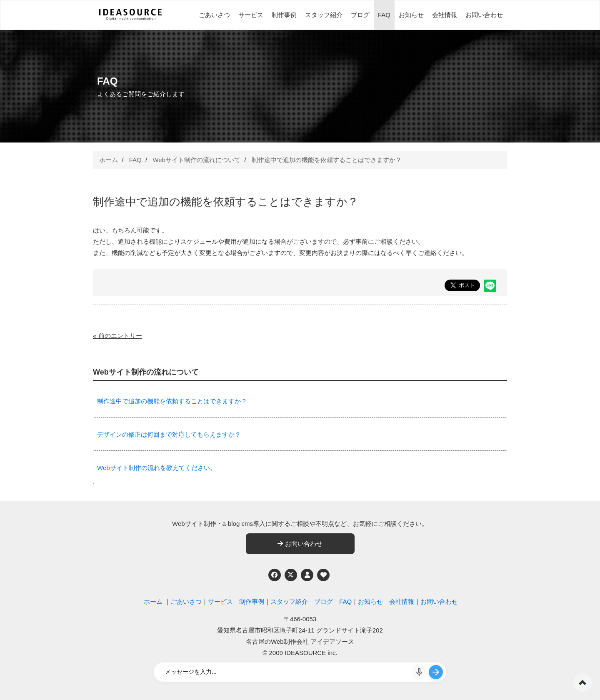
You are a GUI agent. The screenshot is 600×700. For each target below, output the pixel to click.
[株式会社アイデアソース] (130, 19)
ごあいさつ (214, 15)
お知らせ (411, 15)
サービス (251, 15)
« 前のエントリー (117, 336)
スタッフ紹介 (324, 15)
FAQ (384, 15)
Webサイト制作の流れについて (196, 160)
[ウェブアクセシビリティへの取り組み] (323, 575)
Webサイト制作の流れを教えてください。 (157, 468)
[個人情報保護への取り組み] (307, 575)
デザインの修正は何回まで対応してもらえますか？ (169, 434)
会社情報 (445, 15)
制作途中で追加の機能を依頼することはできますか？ (327, 160)
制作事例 (284, 15)
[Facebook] (275, 575)
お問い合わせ (484, 15)
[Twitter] (291, 575)
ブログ (360, 15)
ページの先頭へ (582, 682)
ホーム (109, 160)
